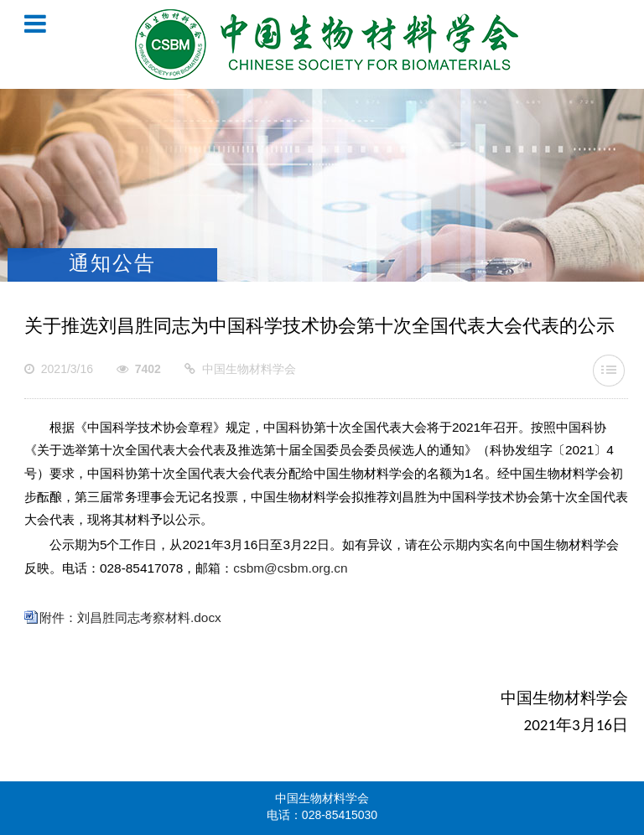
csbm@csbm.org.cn (290, 569)
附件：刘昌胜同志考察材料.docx (130, 619)
